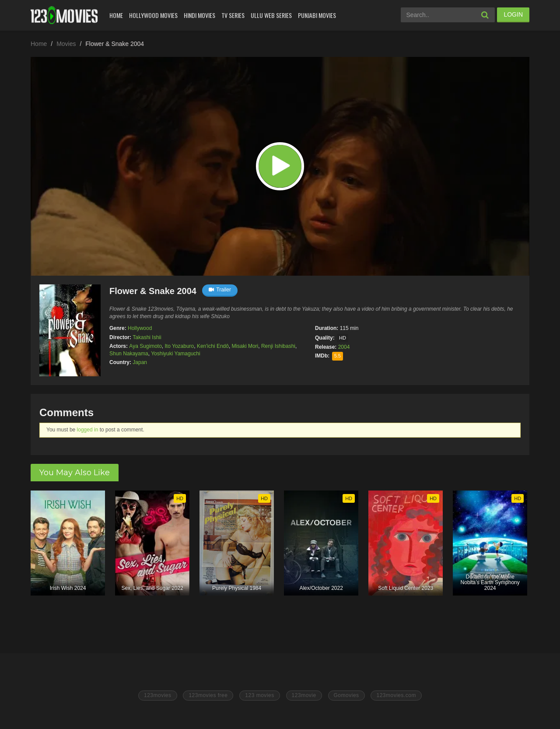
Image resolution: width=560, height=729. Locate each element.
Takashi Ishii (147, 337)
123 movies (259, 695)
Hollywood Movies (153, 15)
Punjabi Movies (317, 15)
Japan (140, 362)
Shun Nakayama (129, 354)
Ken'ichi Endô (213, 346)
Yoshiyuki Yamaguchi (176, 354)
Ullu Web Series (271, 15)
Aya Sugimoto (145, 346)
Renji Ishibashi (278, 346)
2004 (344, 347)
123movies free (208, 695)
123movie (304, 695)
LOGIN (513, 14)
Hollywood (140, 328)
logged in (88, 430)
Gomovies (346, 695)
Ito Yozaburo (180, 346)
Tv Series (233, 15)
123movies (158, 695)
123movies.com (396, 695)
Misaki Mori (245, 346)
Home (116, 15)
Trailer (220, 290)
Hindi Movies (199, 15)
